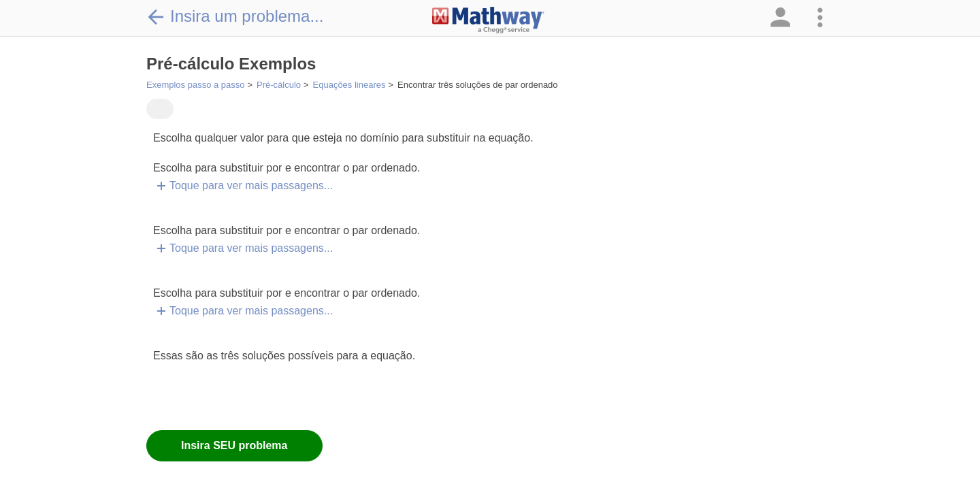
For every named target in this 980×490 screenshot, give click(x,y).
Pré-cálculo (279, 85)
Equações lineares (349, 85)
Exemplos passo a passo (196, 85)
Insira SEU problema (234, 445)
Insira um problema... (235, 16)
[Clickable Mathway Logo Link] (488, 20)
